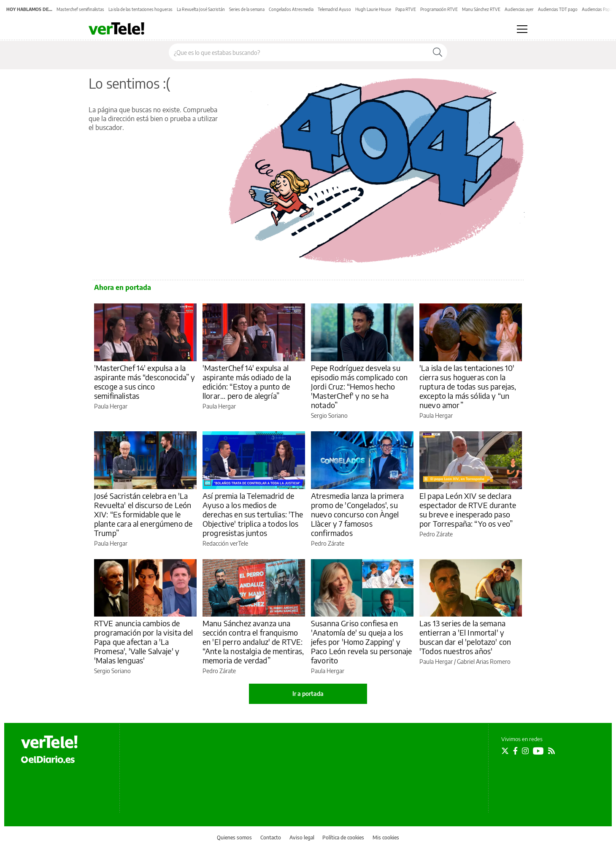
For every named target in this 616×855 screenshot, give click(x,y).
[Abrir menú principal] (522, 29)
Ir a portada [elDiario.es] (308, 694)
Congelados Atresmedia (291, 9)
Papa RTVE (406, 9)
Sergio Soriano (329, 415)
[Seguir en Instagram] (525, 751)
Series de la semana (247, 9)
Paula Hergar (111, 406)
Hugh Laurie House (373, 9)
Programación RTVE (439, 9)
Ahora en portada (123, 287)
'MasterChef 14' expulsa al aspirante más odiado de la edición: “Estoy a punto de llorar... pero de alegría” (247, 382)
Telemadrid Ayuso (334, 9)
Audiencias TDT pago (558, 9)
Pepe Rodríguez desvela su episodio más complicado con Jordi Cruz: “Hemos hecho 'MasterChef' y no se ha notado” (359, 386)
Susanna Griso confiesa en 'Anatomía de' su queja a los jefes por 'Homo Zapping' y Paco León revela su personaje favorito (361, 642)
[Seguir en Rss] (551, 751)
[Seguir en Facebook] (515, 751)
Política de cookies (343, 837)
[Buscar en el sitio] (299, 52)
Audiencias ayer (519, 9)
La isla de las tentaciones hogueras (140, 9)
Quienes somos (234, 837)
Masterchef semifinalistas (80, 9)
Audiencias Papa (597, 9)
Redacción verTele (225, 543)
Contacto (271, 837)
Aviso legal (302, 837)
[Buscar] (438, 52)
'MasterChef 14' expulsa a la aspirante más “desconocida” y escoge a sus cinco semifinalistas (145, 382)
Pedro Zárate (328, 543)
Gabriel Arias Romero (484, 662)
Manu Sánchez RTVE (481, 9)
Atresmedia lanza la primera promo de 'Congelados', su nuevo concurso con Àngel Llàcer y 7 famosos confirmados (357, 514)
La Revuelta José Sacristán (201, 9)
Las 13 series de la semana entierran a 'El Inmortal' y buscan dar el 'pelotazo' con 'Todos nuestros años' (465, 637)
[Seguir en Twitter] (505, 751)
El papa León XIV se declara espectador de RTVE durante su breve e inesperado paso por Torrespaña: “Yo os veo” (468, 510)
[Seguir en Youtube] (538, 751)
